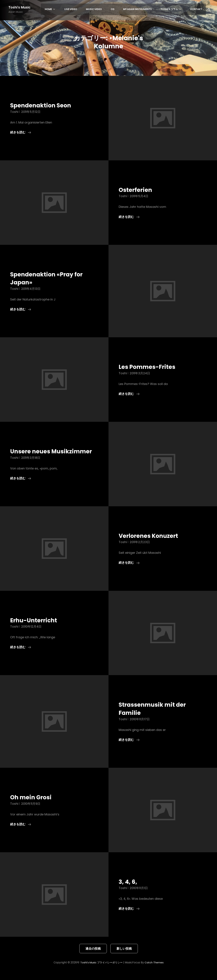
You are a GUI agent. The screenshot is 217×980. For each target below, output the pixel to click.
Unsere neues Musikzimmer (32, 455)
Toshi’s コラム (174, 9)
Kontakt (197, 9)
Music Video (100, 9)
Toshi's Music (20, 7)
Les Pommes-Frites (149, 367)
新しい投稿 (124, 957)
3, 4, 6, (129, 890)
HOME (60, 9)
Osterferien (137, 190)
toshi (14, 112)
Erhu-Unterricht (36, 628)
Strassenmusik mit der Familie (155, 717)
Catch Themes (155, 970)
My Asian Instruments (141, 9)
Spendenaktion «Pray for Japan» (50, 278)
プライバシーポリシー (110, 970)
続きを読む (21, 132)
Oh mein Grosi (33, 805)
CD (117, 9)
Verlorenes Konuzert (151, 544)
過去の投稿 (93, 957)
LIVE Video (78, 9)
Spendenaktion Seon (43, 105)
